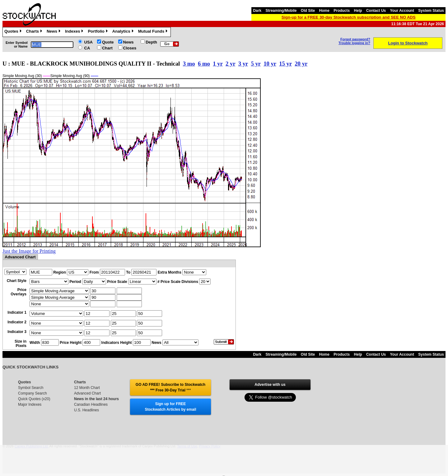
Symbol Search (31, 388)
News (54, 32)
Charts (35, 32)
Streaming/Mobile (281, 11)
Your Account (402, 11)
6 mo (204, 64)
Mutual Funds (154, 32)
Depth (151, 42)
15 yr (285, 64)
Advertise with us (270, 385)
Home (324, 11)
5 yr (256, 64)
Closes (130, 48)
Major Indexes (30, 404)
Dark (257, 11)
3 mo (189, 64)
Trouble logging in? (354, 43)
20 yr (301, 64)
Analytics (124, 32)
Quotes (14, 32)
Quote (108, 42)
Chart (107, 48)
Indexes (75, 32)
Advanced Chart (87, 393)
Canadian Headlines (91, 404)
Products (342, 11)
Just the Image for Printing (29, 251)
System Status (431, 11)
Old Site (308, 11)
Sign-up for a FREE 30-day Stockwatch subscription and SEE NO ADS (349, 17)
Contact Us (376, 11)
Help (358, 11)
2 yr (230, 64)
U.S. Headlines (86, 410)
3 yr (243, 64)
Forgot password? (355, 39)
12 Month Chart (87, 388)
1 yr (218, 64)
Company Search (33, 393)
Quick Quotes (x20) (34, 399)
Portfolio (98, 32)
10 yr (270, 64)
